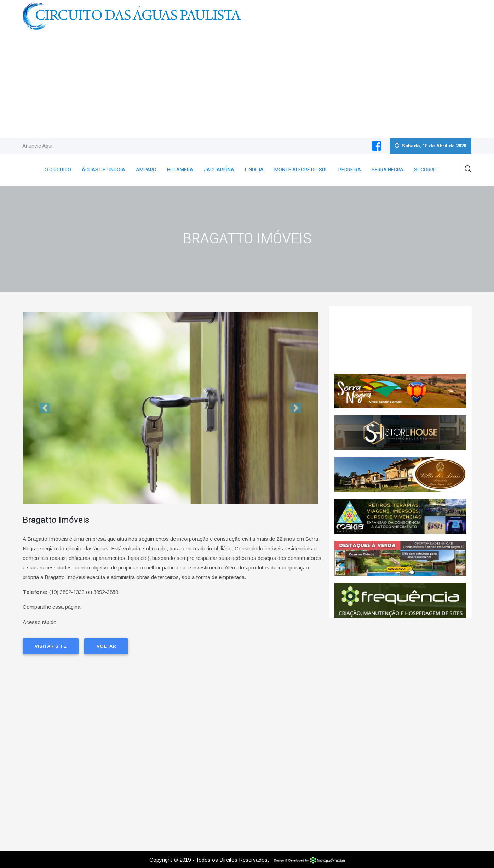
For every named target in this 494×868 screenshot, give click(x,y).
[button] (45, 408)
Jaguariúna (219, 170)
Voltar (106, 646)
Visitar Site (51, 646)
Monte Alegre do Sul (301, 170)
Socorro (425, 170)
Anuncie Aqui (37, 146)
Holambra (180, 170)
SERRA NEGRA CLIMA (400, 340)
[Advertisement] (247, 85)
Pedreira (350, 170)
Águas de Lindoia (104, 170)
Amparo (146, 170)
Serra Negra (387, 170)
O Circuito (58, 170)
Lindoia (254, 170)
